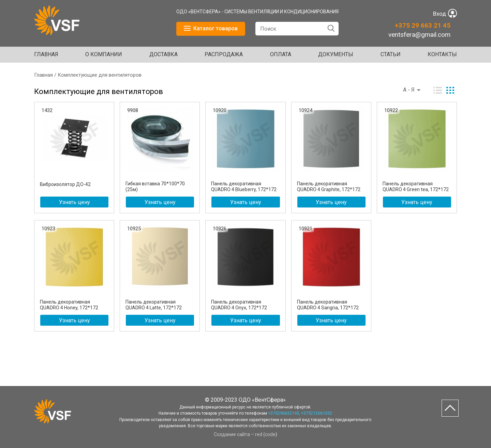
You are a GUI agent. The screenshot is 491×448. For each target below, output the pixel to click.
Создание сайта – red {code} (245, 434)
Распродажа (224, 54)
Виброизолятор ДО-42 (65, 184)
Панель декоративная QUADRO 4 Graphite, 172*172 (329, 187)
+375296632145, (284, 413)
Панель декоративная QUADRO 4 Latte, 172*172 (154, 305)
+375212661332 (317, 413)
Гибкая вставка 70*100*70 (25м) (155, 187)
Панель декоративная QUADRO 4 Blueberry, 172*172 (244, 187)
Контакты (442, 54)
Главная (46, 54)
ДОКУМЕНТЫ (336, 54)
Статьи (391, 54)
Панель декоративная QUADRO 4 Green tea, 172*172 (416, 187)
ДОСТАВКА (163, 54)
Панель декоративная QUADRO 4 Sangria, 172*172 (328, 305)
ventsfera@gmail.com (419, 35)
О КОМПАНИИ (104, 54)
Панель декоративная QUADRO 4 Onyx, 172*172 (239, 305)
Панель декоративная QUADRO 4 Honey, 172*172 (69, 305)
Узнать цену (75, 202)
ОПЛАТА (281, 54)
